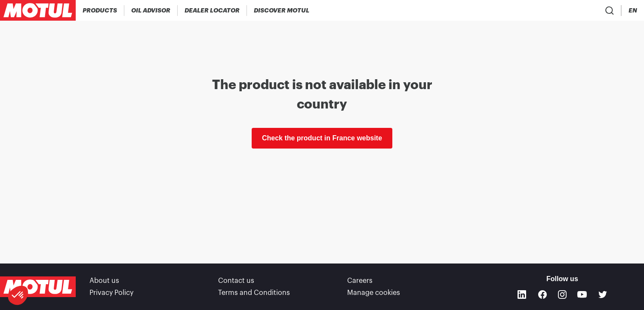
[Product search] (583, 10)
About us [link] (104, 281)
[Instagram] (562, 294)
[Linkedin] (522, 294)
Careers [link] (360, 281)
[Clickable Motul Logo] (38, 10)
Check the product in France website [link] (322, 138)
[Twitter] (603, 294)
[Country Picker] (608, 11)
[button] (18, 295)
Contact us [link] (236, 281)
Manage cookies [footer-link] (374, 293)
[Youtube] (582, 294)
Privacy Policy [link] (111, 293)
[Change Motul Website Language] (633, 11)
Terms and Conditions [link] (254, 293)
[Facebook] (542, 294)
